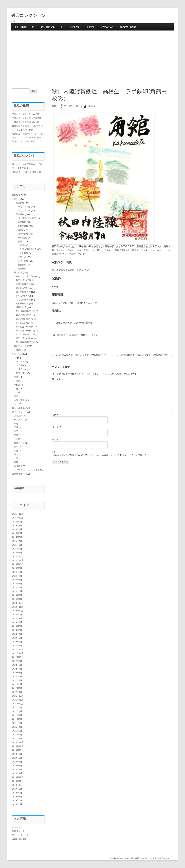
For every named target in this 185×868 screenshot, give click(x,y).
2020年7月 (17, 762)
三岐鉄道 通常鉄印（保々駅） (27, 122)
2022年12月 (18, 649)
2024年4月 (17, 587)
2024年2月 (17, 595)
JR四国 (19, 365)
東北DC (22, 230)
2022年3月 (17, 684)
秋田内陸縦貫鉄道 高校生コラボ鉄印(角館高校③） (144, 355)
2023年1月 (17, 646)
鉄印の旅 (18, 272)
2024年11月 (18, 560)
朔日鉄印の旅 (22, 303)
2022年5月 (17, 677)
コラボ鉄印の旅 (23, 292)
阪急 (16, 447)
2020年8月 (17, 758)
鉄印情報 (90, 27)
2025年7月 (17, 529)
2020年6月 (17, 766)
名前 (56, 414)
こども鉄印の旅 (23, 300)
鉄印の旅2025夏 (24, 280)
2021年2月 (17, 735)
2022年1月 (17, 692)
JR (15, 358)
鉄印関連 (16, 195)
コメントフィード (20, 835)
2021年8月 (17, 711)
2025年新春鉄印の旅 (26, 342)
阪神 (16, 451)
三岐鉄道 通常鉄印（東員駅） (27, 114)
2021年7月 (17, 715)
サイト (55, 440)
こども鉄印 (23, 261)
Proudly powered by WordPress (123, 858)
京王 (16, 431)
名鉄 (18, 393)
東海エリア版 (24, 207)
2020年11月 (18, 746)
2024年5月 (17, 584)
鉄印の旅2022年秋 (25, 327)
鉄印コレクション (29, 15)
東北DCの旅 (22, 288)
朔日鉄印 (22, 269)
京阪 (16, 454)
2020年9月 (17, 754)
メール (57, 427)
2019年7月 (17, 797)
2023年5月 (17, 630)
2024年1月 (17, 599)
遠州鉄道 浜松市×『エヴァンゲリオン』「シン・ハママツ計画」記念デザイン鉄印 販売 (28, 138)
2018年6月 (17, 804)
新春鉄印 (22, 265)
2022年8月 (17, 665)
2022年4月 (17, 680)
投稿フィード (18, 831)
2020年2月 (17, 769)
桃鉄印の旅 (21, 307)
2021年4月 (17, 727)
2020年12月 (18, 742)
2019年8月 (17, 793)
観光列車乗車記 (19, 408)
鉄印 (16, 199)
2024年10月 (18, 564)
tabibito (91, 106)
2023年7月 (17, 622)
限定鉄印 (20, 214)
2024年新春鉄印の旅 (26, 334)
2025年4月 (17, 541)
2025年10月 (18, 518)
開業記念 (22, 257)
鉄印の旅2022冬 (24, 315)
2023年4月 (17, 634)
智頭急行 (24, 245)
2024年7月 (17, 576)
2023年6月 (17, 626)
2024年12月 (18, 556)
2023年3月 (17, 638)
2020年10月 (18, 750)
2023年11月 (18, 607)
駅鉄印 (21, 241)
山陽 (16, 458)
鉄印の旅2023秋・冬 (26, 331)
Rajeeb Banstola (162, 858)
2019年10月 (18, 785)
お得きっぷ (17, 354)
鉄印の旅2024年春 (25, 338)
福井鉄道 (18, 466)
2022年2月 (17, 688)
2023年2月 (17, 642)
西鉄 (16, 462)
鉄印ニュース (20, 346)
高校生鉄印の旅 (23, 284)
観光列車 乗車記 (128, 27)
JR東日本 (20, 369)
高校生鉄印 (74, 335)
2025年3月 (17, 545)
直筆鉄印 (22, 222)
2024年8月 (17, 572)
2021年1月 (17, 739)
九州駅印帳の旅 (19, 474)
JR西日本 (20, 362)
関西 (16, 396)
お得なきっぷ (107, 27)
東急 (16, 424)
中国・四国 (19, 400)
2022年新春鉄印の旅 (26, 311)
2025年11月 (18, 514)
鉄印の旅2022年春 (25, 319)
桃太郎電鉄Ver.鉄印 (27, 218)
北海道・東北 (20, 373)
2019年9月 (17, 789)
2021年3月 (17, 731)
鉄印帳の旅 (74, 27)
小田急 (17, 439)
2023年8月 (17, 618)
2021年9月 (17, 708)
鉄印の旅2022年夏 (25, 323)
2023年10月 (18, 611)
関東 (16, 377)
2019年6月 (17, 800)
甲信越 (17, 385)
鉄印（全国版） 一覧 (24, 27)
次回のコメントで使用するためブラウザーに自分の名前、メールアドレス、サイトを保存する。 (100, 455)
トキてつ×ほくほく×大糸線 (27, 470)
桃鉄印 (19, 350)
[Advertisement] (92, 55)
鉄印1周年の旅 (23, 296)
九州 (16, 404)
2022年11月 (18, 653)
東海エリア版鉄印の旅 (26, 276)
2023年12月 (18, 603)
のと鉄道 (24, 253)
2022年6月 (17, 673)
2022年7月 (17, 669)
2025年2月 (17, 549)
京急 (16, 435)
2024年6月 (17, 580)
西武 (18, 381)
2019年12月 (18, 777)
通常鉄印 (20, 203)
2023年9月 (17, 615)
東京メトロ (19, 420)
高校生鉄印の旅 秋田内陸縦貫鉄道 (74, 323)
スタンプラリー (19, 412)
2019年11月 (18, 781)
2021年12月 (18, 696)
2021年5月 (17, 723)
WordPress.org (19, 839)
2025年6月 (17, 533)
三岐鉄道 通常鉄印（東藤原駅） (28, 118)
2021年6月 (17, 719)
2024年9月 (17, 568)
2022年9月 (17, 661)
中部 (16, 389)
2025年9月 (17, 522)
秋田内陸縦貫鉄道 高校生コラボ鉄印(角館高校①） (80, 355)
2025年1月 (17, 553)
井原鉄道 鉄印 (19, 172)
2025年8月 (17, 525)
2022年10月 (18, 657)
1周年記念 (23, 238)
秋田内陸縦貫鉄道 (28, 249)
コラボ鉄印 (23, 234)
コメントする (92, 335)
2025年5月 (17, 537)
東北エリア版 (24, 211)
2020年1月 (17, 773)
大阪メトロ (19, 443)
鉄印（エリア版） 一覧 (52, 27)
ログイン (16, 827)
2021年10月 (18, 704)
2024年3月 (17, 591)
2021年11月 (18, 700)
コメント (58, 379)
